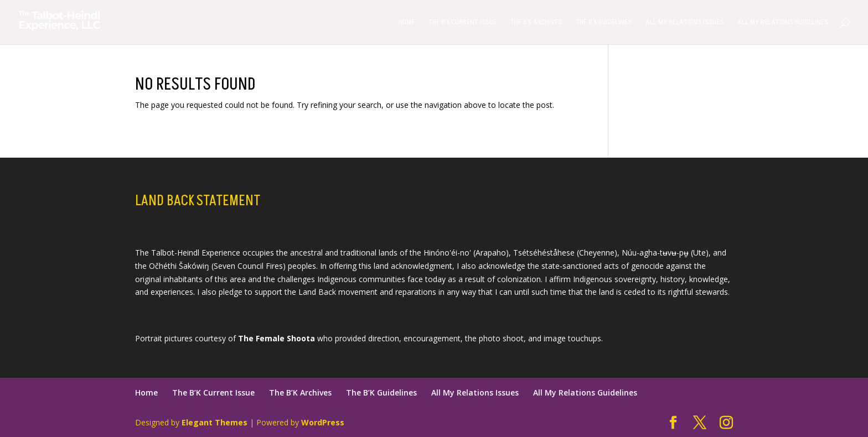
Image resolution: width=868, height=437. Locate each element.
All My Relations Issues (684, 23)
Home (407, 23)
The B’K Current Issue (463, 23)
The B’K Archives (536, 23)
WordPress (323, 422)
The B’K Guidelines (604, 23)
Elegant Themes (215, 422)
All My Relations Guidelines (783, 23)
